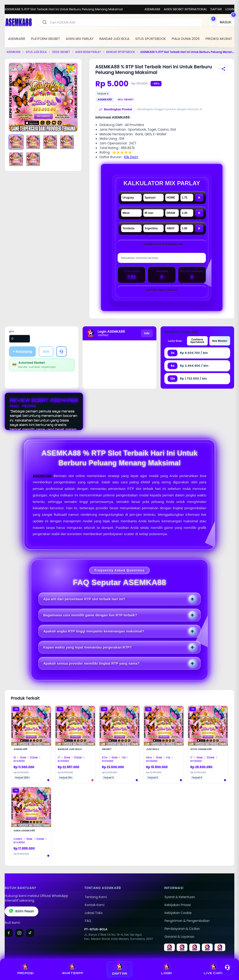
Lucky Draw (175, 341)
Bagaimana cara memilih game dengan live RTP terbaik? (90, 615)
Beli (46, 352)
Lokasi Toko (94, 913)
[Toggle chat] (227, 967)
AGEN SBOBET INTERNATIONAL (185, 9)
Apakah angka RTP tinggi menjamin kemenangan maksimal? (94, 631)
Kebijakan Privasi (178, 905)
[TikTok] (30, 933)
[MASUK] (225, 22)
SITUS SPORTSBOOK (150, 39)
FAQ (88, 921)
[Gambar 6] (33, 159)
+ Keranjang (23, 352)
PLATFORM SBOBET (45, 39)
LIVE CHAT (214, 969)
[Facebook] (9, 933)
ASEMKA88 (152, 9)
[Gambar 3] (50, 142)
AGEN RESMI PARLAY (88, 52)
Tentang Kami (96, 897)
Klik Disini (131, 157)
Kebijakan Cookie (178, 913)
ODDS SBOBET (61, 52)
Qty (12, 332)
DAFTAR (216, 9)
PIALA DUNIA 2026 (186, 39)
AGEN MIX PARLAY (80, 39)
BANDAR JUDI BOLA (114, 39)
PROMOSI (25, 969)
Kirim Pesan (21, 911)
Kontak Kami (95, 905)
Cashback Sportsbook (197, 341)
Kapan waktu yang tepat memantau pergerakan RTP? (87, 647)
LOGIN (230, 9)
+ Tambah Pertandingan (162, 245)
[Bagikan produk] (223, 69)
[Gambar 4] (67, 142)
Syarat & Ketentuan (180, 897)
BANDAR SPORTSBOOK (121, 52)
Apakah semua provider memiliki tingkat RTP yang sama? (91, 663)
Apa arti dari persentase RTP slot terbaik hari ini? (84, 599)
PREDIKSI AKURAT (219, 39)
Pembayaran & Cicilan (182, 929)
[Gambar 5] (16, 159)
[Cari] (45, 22)
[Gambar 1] (16, 142)
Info (147, 333)
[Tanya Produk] (61, 352)
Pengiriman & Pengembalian (187, 921)
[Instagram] (19, 933)
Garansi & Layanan (179, 937)
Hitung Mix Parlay (162, 290)
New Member (220, 341)
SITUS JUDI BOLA (36, 52)
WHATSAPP (72, 969)
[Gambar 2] (33, 142)
